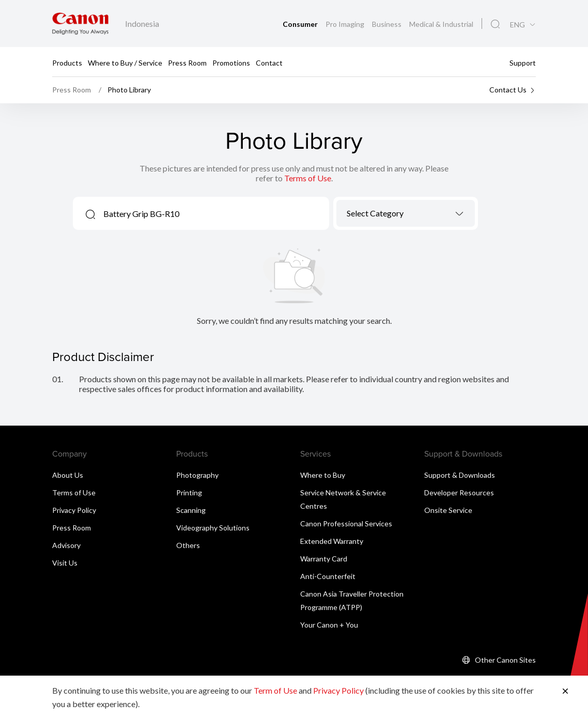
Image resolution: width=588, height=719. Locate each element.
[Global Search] (495, 24)
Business (388, 24)
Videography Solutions (213, 528)
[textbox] (406, 213)
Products (67, 62)
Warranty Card (324, 559)
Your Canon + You (329, 625)
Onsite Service (448, 510)
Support (523, 62)
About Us (68, 475)
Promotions (231, 62)
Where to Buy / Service (125, 62)
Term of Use (275, 690)
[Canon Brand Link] (80, 24)
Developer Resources (459, 493)
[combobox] (406, 213)
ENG (517, 25)
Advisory (66, 545)
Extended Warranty (332, 541)
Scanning (191, 510)
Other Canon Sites (505, 660)
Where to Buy (323, 475)
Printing (189, 493)
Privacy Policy (74, 510)
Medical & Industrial (441, 24)
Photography (197, 475)
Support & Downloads (460, 475)
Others (188, 545)
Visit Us (65, 563)
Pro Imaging (346, 24)
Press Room (187, 62)
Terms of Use (308, 178)
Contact (269, 62)
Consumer (301, 24)
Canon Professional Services (346, 523)
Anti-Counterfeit (328, 576)
